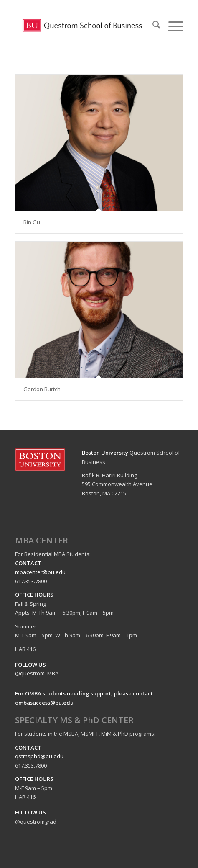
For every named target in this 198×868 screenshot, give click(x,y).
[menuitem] (152, 26)
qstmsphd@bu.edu (39, 756)
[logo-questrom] (82, 26)
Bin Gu (32, 222)
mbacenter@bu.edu (40, 572)
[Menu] (171, 26)
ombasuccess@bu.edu (44, 703)
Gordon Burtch (42, 389)
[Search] (152, 26)
